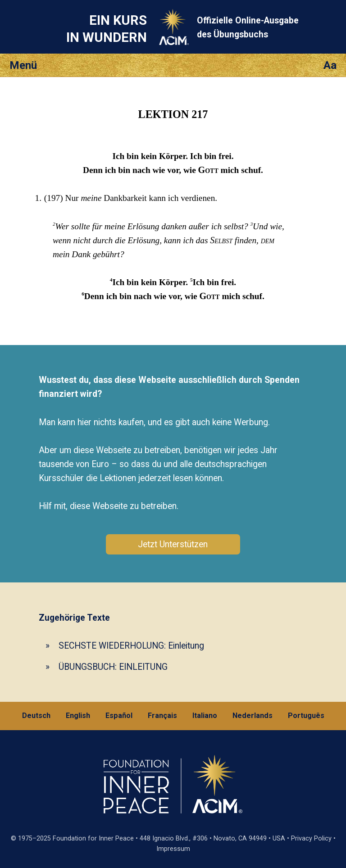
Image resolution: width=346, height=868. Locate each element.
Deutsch (36, 716)
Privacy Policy (311, 838)
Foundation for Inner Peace (93, 838)
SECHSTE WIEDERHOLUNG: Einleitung (131, 646)
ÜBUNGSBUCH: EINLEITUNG (113, 667)
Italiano (205, 716)
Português (306, 716)
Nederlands (253, 716)
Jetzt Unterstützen (173, 544)
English (78, 716)
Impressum (173, 849)
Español (119, 716)
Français (162, 716)
